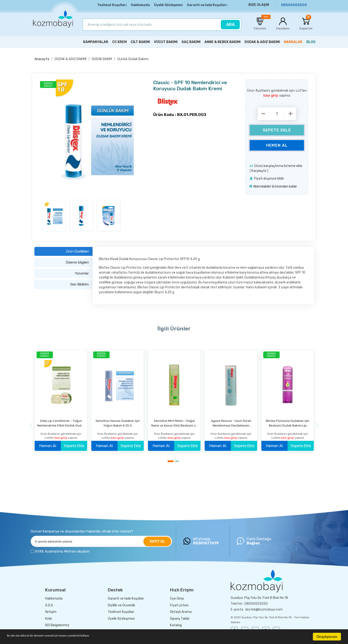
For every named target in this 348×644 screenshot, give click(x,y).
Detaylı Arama (181, 611)
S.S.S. (49, 605)
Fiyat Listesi (179, 605)
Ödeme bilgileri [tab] (77, 262)
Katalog (176, 625)
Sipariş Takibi (180, 618)
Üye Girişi (177, 598)
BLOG (311, 42)
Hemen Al (277, 145)
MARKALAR (293, 42)
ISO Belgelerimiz (57, 625)
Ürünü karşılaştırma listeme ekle (278, 165)
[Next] (317, 425)
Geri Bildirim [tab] (80, 284)
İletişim (51, 611)
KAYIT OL (157, 541)
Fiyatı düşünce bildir (269, 178)
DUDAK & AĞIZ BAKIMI (70, 59)
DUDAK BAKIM (102, 59)
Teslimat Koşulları (112, 5)
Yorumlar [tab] (82, 273)
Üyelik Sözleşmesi (168, 5)
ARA (230, 25)
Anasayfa (42, 59)
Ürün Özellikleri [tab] (77, 251)
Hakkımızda (140, 5)
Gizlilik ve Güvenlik (121, 605)
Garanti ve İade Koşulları (207, 5)
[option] (95, 137)
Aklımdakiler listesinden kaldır (275, 186)
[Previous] (31, 425)
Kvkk (49, 618)
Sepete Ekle (277, 130)
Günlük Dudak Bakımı (133, 59)
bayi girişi (271, 95)
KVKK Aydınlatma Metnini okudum (62, 551)
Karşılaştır (259, 170)
